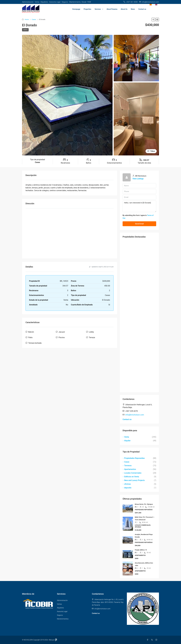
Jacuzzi (62, 332)
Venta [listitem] (126, 437)
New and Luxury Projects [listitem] (134, 480)
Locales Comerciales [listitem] (132, 473)
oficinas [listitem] (127, 484)
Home (27, 19)
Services (98, 9)
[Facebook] (148, 640)
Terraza (92, 337)
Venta (25, 30)
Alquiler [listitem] (127, 441)
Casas (34, 19)
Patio (30, 337)
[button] (153, 20)
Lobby (91, 332)
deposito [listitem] (127, 488)
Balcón (31, 332)
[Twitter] (152, 640)
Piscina (62, 337)
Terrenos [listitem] (127, 466)
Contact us (142, 9)
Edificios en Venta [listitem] (131, 477)
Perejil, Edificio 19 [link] (141, 550)
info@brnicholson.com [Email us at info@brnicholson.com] (135, 415)
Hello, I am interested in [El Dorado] (139, 206)
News (133, 9)
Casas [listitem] (126, 462)
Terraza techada (35, 343)
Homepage (76, 9)
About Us (124, 9)
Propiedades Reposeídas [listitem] (134, 458)
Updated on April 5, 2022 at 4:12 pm (101, 267)
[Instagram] (157, 640)
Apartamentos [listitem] (129, 469)
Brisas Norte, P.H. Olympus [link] (144, 504)
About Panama (112, 9)
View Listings (138, 179)
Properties (87, 9)
